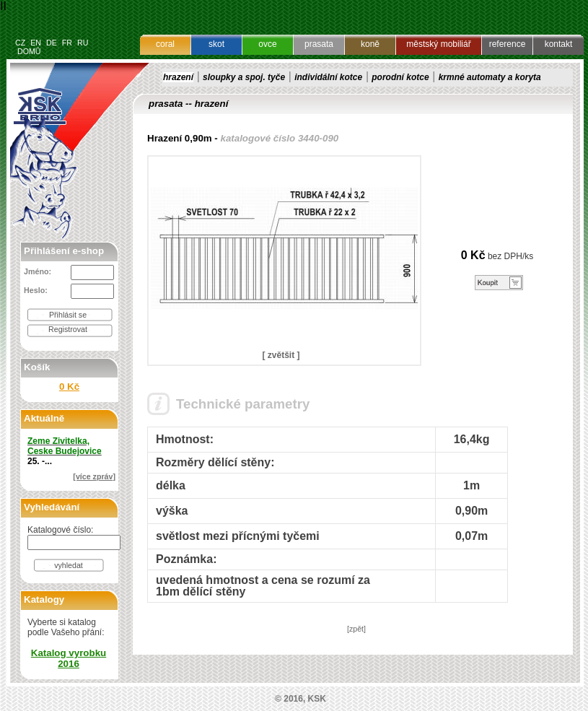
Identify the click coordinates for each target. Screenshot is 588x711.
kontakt (559, 44)
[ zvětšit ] (281, 355)
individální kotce (328, 77)
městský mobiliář (438, 44)
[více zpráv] (94, 476)
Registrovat (68, 329)
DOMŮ (29, 51)
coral (165, 44)
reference (508, 44)
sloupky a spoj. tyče (244, 77)
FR (67, 43)
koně (370, 44)
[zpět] (356, 629)
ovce (267, 44)
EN (36, 43)
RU (83, 43)
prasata (319, 44)
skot (216, 44)
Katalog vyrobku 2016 (69, 658)
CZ (20, 43)
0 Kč (69, 387)
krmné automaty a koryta (490, 77)
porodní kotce (400, 77)
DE (52, 43)
